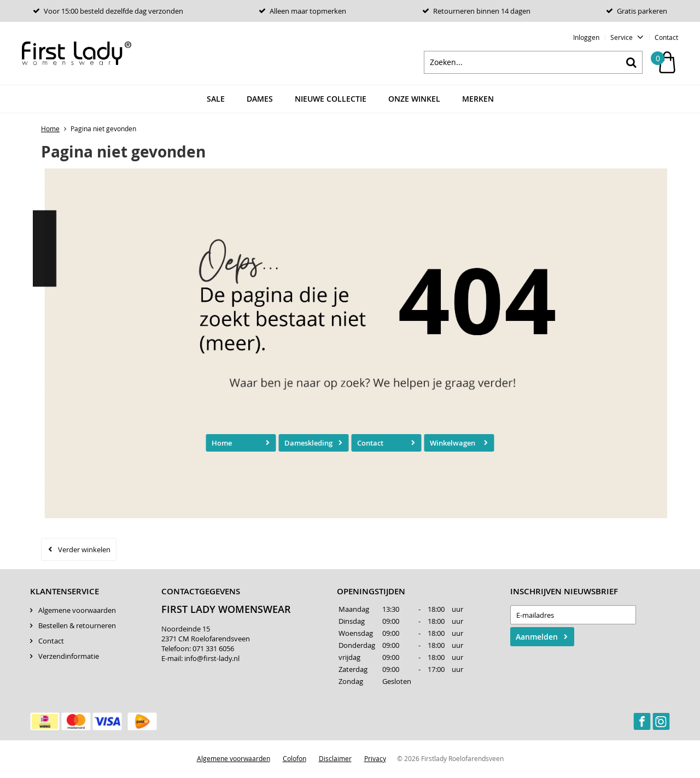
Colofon (294, 760)
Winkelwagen (453, 444)
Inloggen (586, 37)
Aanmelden (537, 638)
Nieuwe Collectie (331, 101)
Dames (260, 101)
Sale (216, 101)
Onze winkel (414, 101)
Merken (478, 101)
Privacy (375, 760)
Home (222, 444)
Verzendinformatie (69, 658)
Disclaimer (335, 760)
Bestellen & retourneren (77, 627)
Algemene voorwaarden (77, 612)
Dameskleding (308, 444)
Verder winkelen (84, 551)
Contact (666, 37)
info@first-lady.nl (212, 660)
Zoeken (631, 64)
